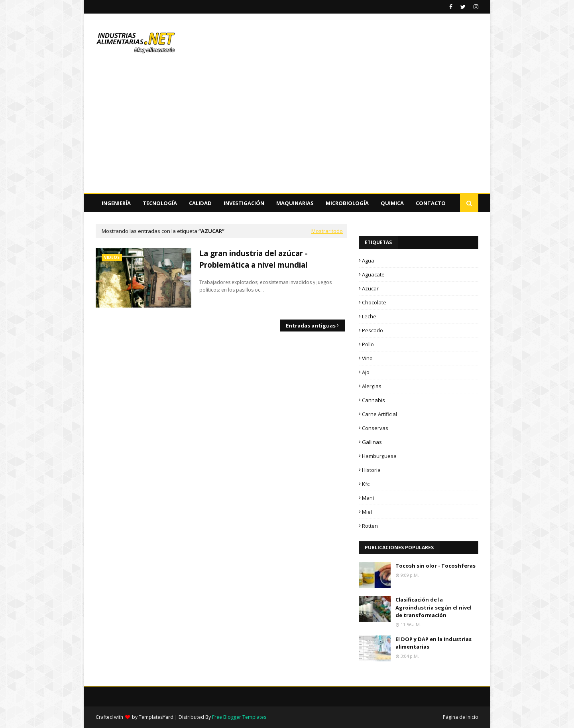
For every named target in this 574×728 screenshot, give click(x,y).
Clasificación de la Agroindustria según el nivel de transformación (433, 607)
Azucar (370, 288)
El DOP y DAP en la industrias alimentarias (433, 643)
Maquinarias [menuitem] (295, 203)
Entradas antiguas (311, 326)
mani (368, 498)
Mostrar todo (327, 231)
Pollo (368, 344)
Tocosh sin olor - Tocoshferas (435, 566)
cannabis (373, 400)
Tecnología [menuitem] (160, 203)
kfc (366, 484)
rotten (370, 526)
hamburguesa (379, 456)
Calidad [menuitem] (200, 203)
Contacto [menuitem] (431, 203)
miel (367, 512)
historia (371, 470)
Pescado (373, 330)
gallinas (372, 442)
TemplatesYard (156, 717)
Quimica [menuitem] (392, 203)
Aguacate (373, 274)
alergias (372, 386)
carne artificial (379, 414)
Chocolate (374, 302)
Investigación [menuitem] (244, 203)
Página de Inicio (461, 717)
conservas (375, 428)
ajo (366, 372)
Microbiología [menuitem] (347, 203)
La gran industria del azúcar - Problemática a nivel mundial (254, 259)
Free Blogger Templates (239, 717)
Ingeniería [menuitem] (116, 203)
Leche (369, 316)
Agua (368, 260)
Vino (367, 358)
